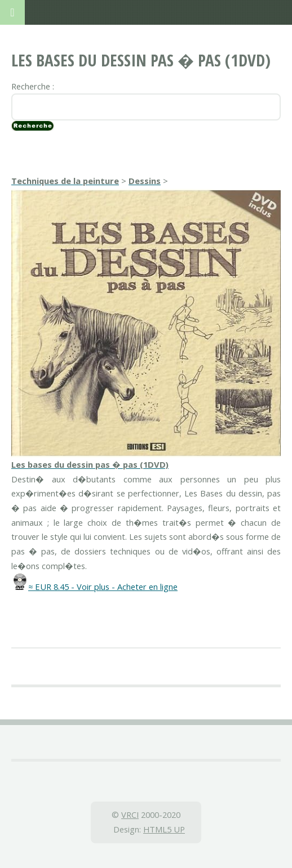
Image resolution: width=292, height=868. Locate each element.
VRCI (130, 815)
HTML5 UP (164, 829)
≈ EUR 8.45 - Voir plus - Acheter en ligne (103, 587)
